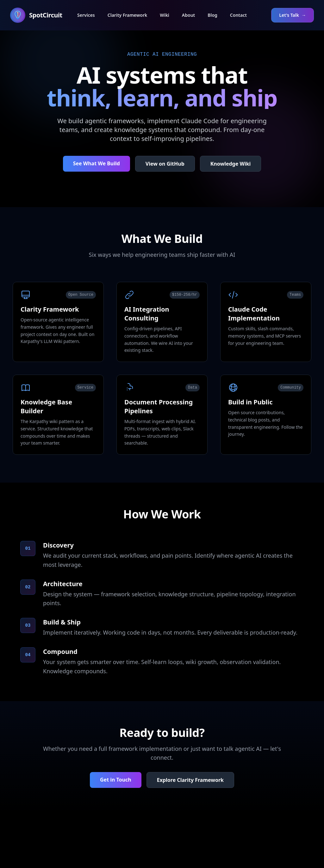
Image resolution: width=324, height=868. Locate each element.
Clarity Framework (128, 15)
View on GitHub (165, 164)
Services (86, 15)
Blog (212, 15)
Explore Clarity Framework (190, 780)
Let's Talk (293, 15)
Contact (238, 15)
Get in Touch (116, 780)
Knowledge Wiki (231, 164)
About (188, 15)
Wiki (165, 15)
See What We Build (97, 163)
